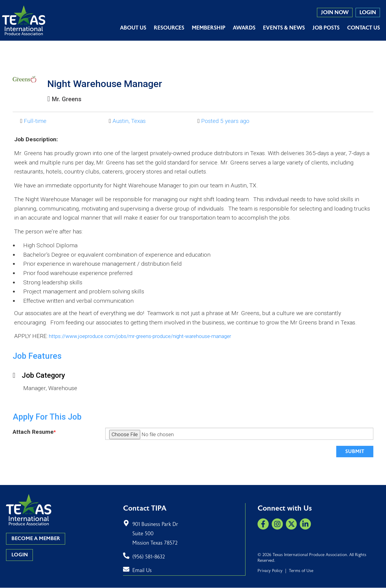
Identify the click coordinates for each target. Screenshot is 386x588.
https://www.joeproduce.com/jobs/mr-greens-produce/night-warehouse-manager (152, 336)
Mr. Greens (70, 99)
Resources (169, 28)
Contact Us (364, 28)
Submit (354, 452)
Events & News (284, 28)
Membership (209, 28)
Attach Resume (34, 432)
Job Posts (326, 28)
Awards (244, 28)
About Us (133, 28)
